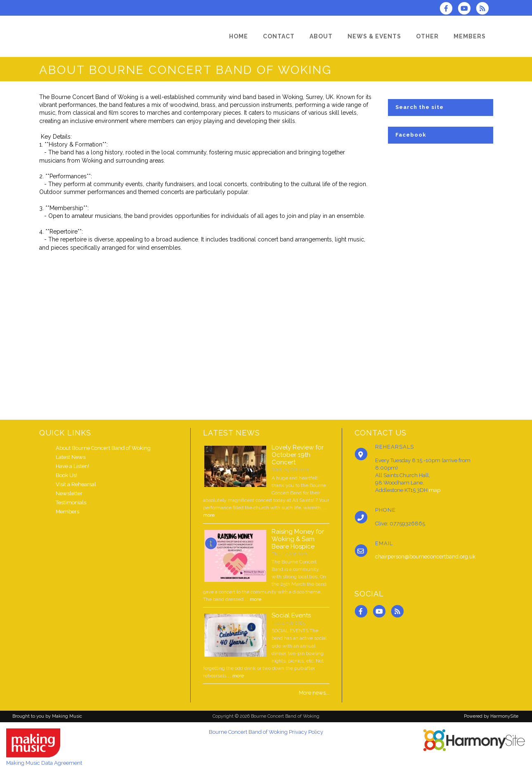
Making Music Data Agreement (44, 763)
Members (67, 512)
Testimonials (71, 502)
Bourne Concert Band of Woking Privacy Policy (266, 732)
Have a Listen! (72, 466)
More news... (314, 693)
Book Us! (66, 475)
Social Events (291, 615)
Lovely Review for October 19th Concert (298, 455)
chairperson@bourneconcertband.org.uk (425, 557)
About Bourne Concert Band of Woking (103, 448)
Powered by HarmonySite (491, 716)
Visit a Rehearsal (76, 484)
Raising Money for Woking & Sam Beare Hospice (298, 539)
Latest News (71, 457)
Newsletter (69, 493)
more (209, 515)
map (435, 490)
